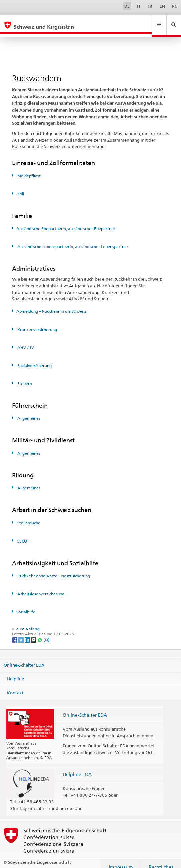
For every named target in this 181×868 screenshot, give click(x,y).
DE (127, 6)
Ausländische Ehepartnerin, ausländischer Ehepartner (66, 222)
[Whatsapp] (40, 633)
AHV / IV (25, 341)
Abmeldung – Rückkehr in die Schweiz (51, 305)
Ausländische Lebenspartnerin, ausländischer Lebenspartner (72, 240)
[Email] (46, 633)
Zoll (20, 187)
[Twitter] (21, 633)
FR (150, 6)
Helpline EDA (77, 768)
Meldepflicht (28, 169)
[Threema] (34, 633)
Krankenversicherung (37, 323)
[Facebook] (15, 633)
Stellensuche (28, 517)
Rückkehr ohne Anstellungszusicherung (53, 569)
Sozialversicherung (34, 359)
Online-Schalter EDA (24, 659)
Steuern (24, 377)
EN (162, 6)
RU (175, 6)
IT (139, 6)
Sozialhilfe (26, 605)
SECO (22, 535)
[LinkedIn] (28, 633)
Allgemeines (28, 412)
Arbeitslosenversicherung (40, 587)
